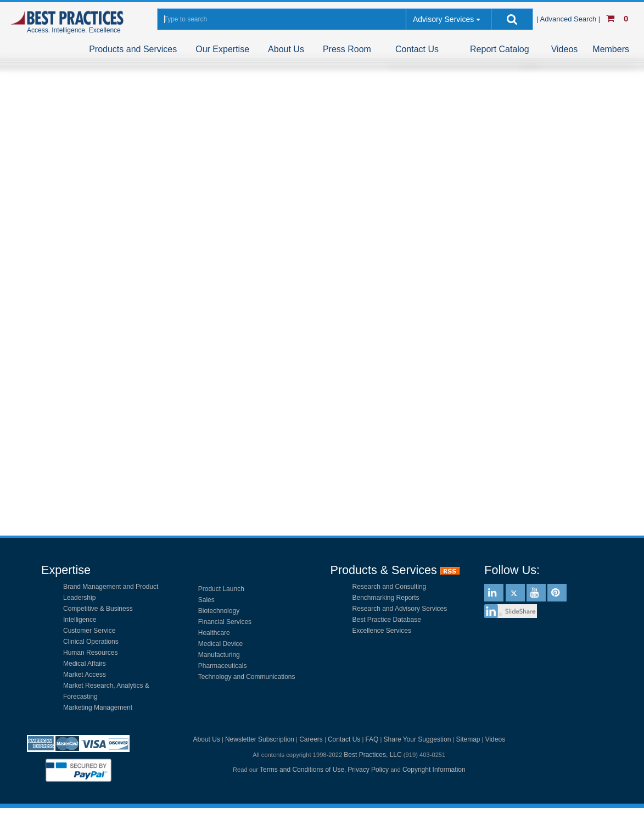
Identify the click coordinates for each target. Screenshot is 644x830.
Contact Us (417, 49)
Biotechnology (219, 611)
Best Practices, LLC (373, 755)
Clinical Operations (91, 642)
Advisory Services (443, 19)
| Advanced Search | (569, 19)
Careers (311, 739)
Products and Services (133, 49)
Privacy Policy (368, 770)
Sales (206, 600)
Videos (565, 49)
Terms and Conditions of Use (302, 770)
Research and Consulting (390, 587)
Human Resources (90, 653)
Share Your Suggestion (418, 739)
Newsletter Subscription (260, 739)
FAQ (372, 739)
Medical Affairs (85, 664)
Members (611, 49)
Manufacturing (219, 655)
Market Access (85, 675)
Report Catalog (500, 49)
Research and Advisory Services (400, 609)
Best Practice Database (387, 620)
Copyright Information (434, 770)
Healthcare (214, 633)
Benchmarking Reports (386, 598)
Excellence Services (382, 631)
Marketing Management (98, 708)
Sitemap (468, 739)
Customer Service (89, 631)
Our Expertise (222, 49)
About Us (286, 49)
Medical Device (220, 644)
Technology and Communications (247, 677)
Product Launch (221, 589)
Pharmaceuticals (223, 666)
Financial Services (225, 622)
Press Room (347, 49)
